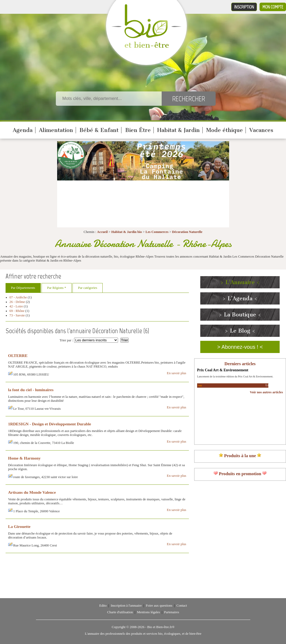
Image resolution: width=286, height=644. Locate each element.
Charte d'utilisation (120, 612)
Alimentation (56, 130)
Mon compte (273, 7)
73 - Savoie (17, 315)
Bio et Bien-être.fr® (161, 627)
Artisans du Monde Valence (32, 492)
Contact (182, 606)
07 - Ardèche (18, 297)
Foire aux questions (159, 606)
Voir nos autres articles (266, 392)
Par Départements (23, 288)
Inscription (244, 7)
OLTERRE (18, 356)
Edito (103, 606)
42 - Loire (16, 306)
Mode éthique (224, 130)
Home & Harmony (24, 458)
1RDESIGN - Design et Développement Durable (50, 424)
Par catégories (88, 288)
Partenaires (172, 612)
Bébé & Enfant (99, 130)
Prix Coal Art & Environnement (223, 370)
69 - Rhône (17, 311)
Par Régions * (57, 288)
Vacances (261, 130)
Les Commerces (157, 232)
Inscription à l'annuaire (126, 606)
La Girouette (19, 526)
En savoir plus (177, 373)
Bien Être (138, 130)
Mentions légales (149, 612)
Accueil (103, 232)
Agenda (23, 130)
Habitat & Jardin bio (127, 232)
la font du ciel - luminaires (31, 390)
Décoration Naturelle (187, 232)
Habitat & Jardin (178, 130)
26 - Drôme (17, 302)
